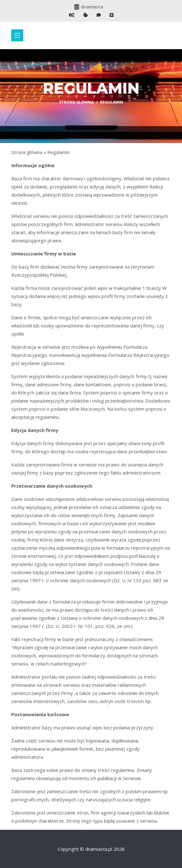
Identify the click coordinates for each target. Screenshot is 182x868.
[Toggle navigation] (17, 35)
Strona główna (76, 102)
